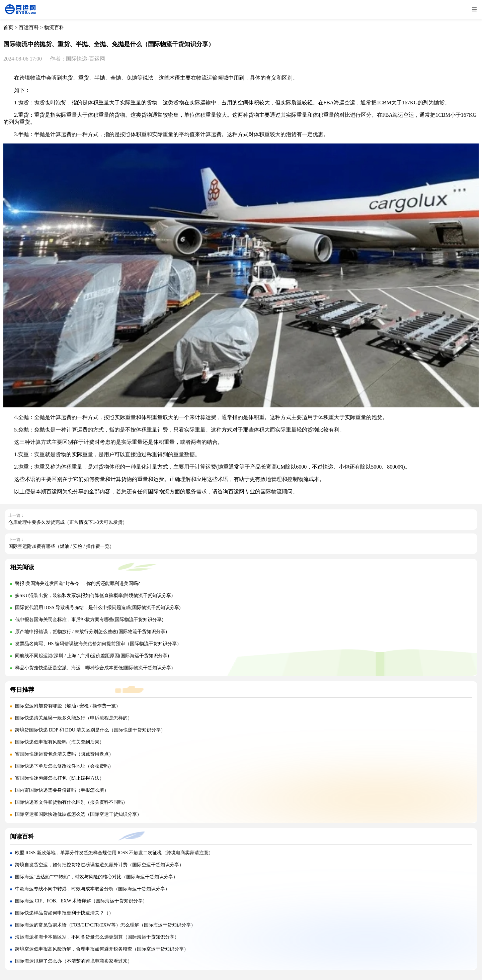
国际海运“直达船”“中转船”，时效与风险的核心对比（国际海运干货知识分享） (97, 877)
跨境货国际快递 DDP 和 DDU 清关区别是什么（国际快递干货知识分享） (90, 730)
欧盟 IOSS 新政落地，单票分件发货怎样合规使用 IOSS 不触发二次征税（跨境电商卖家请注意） (114, 853)
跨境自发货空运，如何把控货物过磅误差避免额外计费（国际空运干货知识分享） (99, 865)
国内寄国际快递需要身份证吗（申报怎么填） (62, 790)
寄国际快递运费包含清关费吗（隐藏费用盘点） (64, 754)
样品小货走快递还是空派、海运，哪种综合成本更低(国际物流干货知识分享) (94, 668)
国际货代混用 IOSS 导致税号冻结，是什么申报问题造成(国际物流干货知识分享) (98, 608)
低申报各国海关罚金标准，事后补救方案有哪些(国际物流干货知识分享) (89, 620)
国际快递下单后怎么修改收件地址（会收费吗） (64, 766)
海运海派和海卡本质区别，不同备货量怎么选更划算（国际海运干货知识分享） (97, 937)
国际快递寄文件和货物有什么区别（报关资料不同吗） (71, 802)
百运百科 (29, 27)
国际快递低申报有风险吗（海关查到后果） (60, 742)
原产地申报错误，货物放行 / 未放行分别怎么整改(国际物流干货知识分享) (91, 632)
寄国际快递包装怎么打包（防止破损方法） (60, 778)
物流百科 (54, 27)
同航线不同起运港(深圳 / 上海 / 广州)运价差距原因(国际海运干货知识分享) (92, 656)
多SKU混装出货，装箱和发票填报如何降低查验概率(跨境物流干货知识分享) (94, 596)
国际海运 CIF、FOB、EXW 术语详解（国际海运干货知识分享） (81, 901)
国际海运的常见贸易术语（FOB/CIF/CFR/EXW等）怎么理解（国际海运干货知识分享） (105, 925)
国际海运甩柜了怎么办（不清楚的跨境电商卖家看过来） (74, 961)
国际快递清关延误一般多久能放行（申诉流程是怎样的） (74, 718)
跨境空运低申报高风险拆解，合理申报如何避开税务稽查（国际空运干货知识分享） (102, 949)
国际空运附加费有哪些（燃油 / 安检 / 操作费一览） (61, 546)
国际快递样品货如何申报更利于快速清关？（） (64, 913)
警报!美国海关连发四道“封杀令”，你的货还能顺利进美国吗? (77, 583)
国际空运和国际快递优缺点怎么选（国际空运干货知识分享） (78, 814)
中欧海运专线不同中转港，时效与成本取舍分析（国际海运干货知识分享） (92, 889)
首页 (8, 27)
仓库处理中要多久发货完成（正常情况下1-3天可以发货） (68, 522)
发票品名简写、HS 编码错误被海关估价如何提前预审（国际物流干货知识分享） (98, 644)
